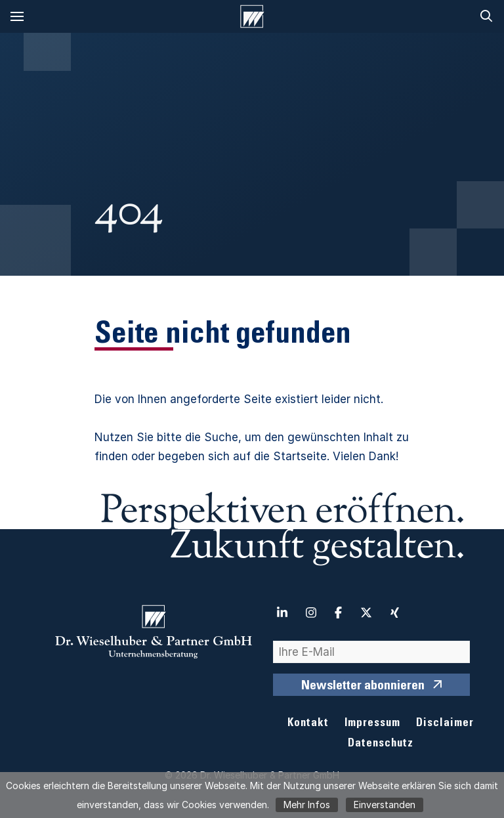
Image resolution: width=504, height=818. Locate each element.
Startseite (300, 456)
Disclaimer (445, 724)
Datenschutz (381, 744)
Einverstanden (385, 805)
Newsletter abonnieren (363, 687)
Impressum (372, 724)
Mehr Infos (307, 805)
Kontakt (308, 724)
